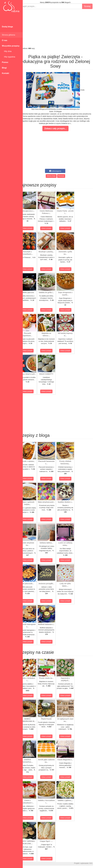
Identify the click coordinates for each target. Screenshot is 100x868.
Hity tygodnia (8, 57)
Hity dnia (7, 51)
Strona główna (8, 35)
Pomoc (5, 62)
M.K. (97, 863)
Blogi (4, 68)
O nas (5, 40)
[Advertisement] (61, 28)
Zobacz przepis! (33, 228)
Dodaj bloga (7, 27)
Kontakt (6, 73)
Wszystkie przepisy (11, 46)
